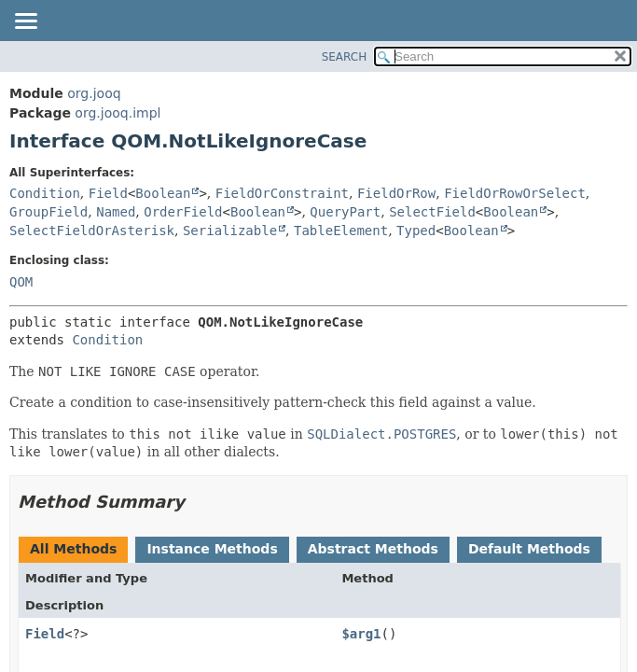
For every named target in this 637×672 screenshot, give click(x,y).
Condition (45, 193)
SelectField (432, 212)
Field (108, 193)
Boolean (163, 193)
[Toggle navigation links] (25, 22)
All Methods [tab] (73, 549)
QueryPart (345, 212)
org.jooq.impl (118, 113)
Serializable (230, 231)
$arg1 (361, 634)
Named (116, 212)
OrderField (183, 212)
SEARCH (345, 57)
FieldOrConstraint (282, 193)
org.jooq (94, 93)
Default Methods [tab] (529, 549)
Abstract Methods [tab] (373, 549)
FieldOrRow (396, 193)
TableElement (341, 231)
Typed (416, 231)
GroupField (48, 212)
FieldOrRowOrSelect (515, 193)
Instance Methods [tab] (212, 549)
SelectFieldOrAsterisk (92, 231)
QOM (21, 282)
